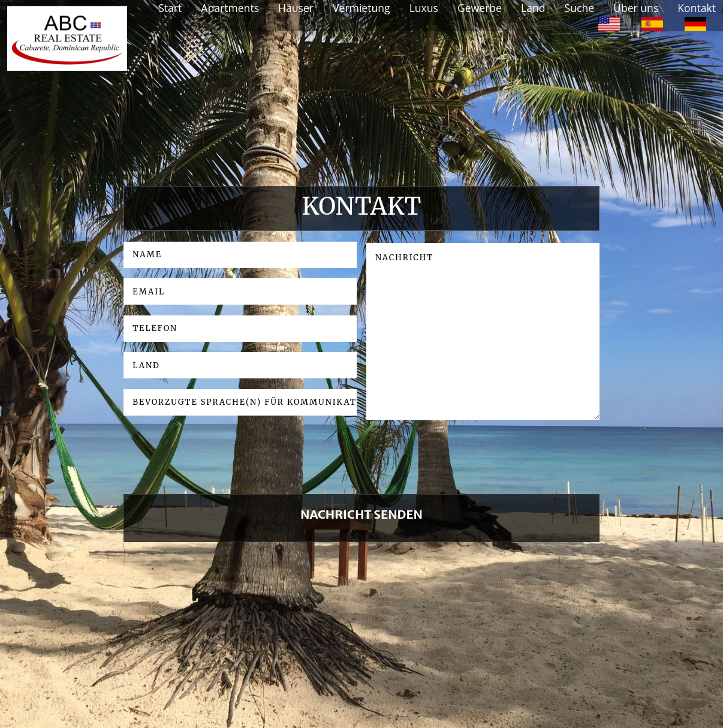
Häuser (296, 8)
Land (533, 8)
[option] (609, 23)
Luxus (424, 8)
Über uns (636, 8)
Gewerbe (480, 8)
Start (170, 8)
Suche (580, 8)
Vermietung (361, 8)
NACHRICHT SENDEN (361, 514)
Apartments (230, 8)
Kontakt (697, 8)
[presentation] (215, 462)
